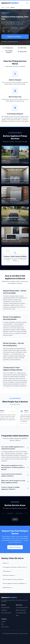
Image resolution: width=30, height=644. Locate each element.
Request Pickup (5, 608)
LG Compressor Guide (22, 608)
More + (9, 31)
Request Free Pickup (15, 37)
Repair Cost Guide (21, 610)
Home (3, 7)
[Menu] (27, 3)
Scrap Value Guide (6, 613)
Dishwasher (23, 28)
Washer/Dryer (14, 28)
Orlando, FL (6, 563)
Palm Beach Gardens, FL (9, 575)
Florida (8, 7)
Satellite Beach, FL (7, 588)
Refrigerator (5, 28)
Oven (4, 31)
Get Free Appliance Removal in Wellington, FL (15, 583)
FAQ (2, 624)
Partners (3, 622)
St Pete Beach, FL (7, 571)
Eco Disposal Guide (21, 613)
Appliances (4, 610)
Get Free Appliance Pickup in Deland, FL (13, 579)
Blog (17, 615)
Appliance (10, 3)
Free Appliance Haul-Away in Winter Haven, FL (15, 567)
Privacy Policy (5, 627)
